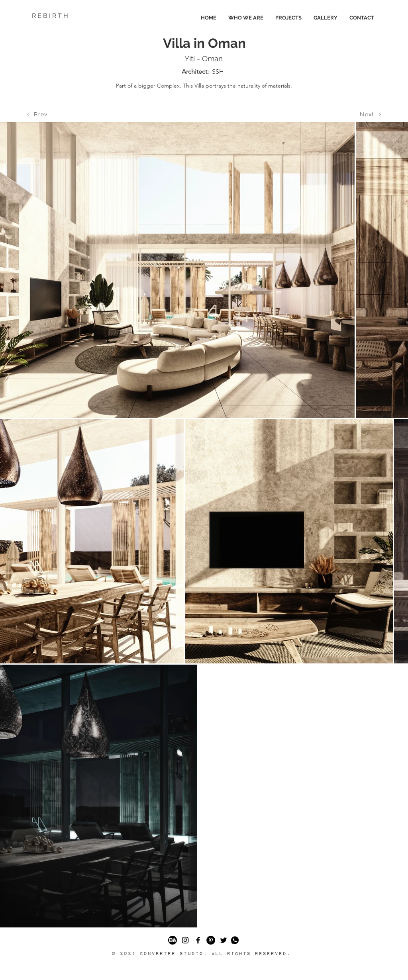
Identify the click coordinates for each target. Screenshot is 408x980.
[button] (235, 940)
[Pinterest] (211, 940)
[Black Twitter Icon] (224, 940)
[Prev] (37, 114)
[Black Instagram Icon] (185, 940)
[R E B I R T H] (72, 16)
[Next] (371, 114)
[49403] (173, 940)
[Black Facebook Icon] (198, 940)
